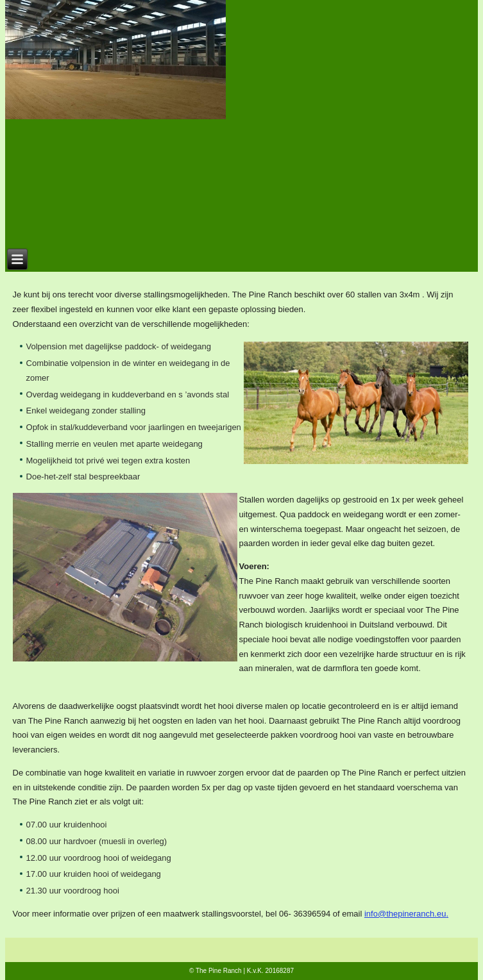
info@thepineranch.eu (405, 914)
